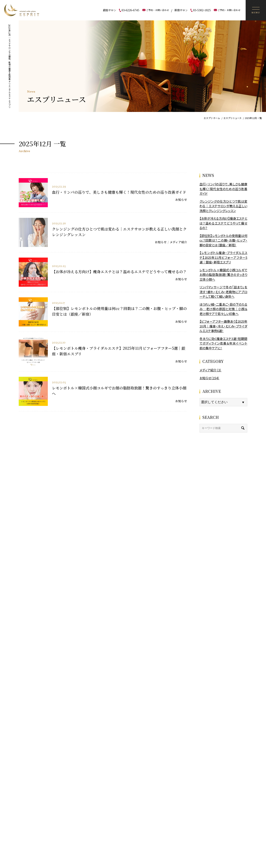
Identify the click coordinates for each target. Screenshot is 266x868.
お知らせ (181, 200)
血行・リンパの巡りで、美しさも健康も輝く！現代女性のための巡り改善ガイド (119, 192)
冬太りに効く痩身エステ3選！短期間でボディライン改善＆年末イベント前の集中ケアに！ (223, 343)
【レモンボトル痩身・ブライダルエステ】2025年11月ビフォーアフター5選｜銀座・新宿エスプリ (223, 257)
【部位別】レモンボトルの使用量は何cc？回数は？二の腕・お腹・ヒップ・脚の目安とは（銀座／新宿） (223, 240)
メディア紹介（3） (211, 370)
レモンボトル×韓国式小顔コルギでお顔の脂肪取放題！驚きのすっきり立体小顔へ (223, 275)
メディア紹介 (178, 242)
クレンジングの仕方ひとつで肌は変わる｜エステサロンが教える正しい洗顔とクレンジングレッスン (223, 206)
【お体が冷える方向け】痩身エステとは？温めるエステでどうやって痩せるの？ (119, 272)
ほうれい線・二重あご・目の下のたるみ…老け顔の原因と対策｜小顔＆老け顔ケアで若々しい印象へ (223, 309)
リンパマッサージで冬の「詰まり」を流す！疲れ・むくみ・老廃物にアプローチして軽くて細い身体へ (223, 292)
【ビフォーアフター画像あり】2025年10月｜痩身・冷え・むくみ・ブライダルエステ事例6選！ (223, 326)
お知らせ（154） (209, 378)
